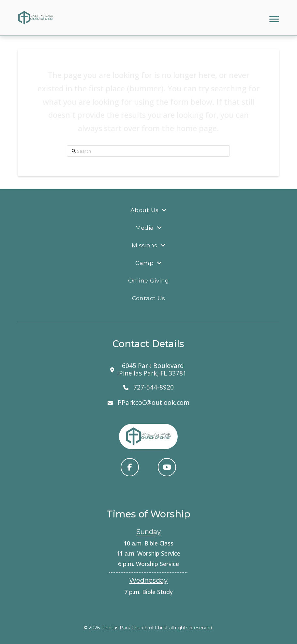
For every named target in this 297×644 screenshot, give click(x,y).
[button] (274, 19)
